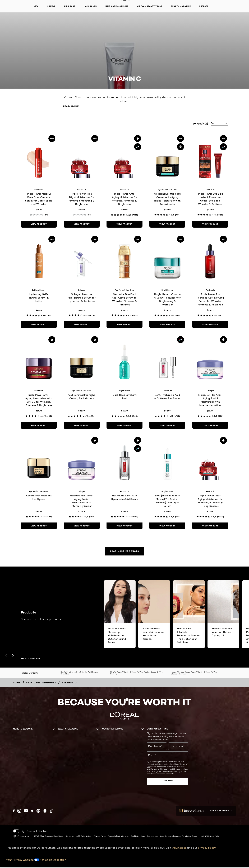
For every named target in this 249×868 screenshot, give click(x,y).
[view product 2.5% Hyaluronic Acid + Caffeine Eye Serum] (167, 426)
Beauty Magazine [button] (181, 6)
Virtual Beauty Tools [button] (150, 6)
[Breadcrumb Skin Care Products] (41, 684)
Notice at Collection (53, 861)
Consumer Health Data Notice (79, 837)
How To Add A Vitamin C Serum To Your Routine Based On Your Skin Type (137, 675)
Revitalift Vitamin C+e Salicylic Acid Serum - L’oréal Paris (80, 675)
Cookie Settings (138, 837)
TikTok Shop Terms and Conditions (49, 837)
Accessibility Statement (118, 837)
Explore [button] (204, 6)
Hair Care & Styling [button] (117, 6)
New (36, 6)
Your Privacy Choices (23, 861)
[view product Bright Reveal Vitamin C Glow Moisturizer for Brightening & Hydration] (167, 325)
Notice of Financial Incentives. (164, 775)
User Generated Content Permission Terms (178, 837)
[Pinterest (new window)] (38, 812)
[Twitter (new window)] (32, 812)
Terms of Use (152, 837)
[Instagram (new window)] (19, 812)
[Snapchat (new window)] (45, 812)
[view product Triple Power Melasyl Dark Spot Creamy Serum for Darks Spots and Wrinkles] (39, 225)
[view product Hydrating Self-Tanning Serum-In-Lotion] (39, 325)
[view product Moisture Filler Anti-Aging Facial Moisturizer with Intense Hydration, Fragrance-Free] (210, 426)
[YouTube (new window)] (26, 812)
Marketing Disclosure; (160, 771)
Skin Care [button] (70, 6)
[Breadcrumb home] (17, 684)
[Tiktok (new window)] (52, 812)
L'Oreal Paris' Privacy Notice (174, 773)
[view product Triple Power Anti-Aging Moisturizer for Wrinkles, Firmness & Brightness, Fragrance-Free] (210, 526)
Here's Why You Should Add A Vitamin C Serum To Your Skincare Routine (194, 675)
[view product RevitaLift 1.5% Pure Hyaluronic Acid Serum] (124, 526)
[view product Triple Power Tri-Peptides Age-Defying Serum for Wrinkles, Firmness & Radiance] (210, 325)
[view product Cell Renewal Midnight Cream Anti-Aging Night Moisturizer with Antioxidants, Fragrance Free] (167, 225)
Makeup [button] (51, 6)
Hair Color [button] (90, 6)
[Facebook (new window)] (14, 812)
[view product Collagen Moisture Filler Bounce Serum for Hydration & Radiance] (82, 325)
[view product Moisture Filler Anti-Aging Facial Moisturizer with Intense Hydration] (82, 526)
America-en (21, 837)
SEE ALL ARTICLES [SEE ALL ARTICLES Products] (30, 660)
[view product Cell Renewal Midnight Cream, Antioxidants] (82, 426)
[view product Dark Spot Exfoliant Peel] (124, 426)
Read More (73, 107)
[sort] (220, 124)
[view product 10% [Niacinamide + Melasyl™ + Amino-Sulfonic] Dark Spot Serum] (167, 526)
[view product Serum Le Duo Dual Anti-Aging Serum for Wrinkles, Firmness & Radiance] (124, 325)
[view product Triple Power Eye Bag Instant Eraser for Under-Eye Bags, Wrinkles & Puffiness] (210, 225)
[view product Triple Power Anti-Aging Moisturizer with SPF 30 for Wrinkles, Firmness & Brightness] (39, 426)
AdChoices (179, 849)
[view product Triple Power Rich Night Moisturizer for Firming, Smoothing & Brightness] (82, 225)
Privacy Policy (100, 837)
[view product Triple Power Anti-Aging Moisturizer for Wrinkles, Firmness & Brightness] (124, 225)
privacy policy (207, 849)
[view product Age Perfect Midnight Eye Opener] (39, 526)
